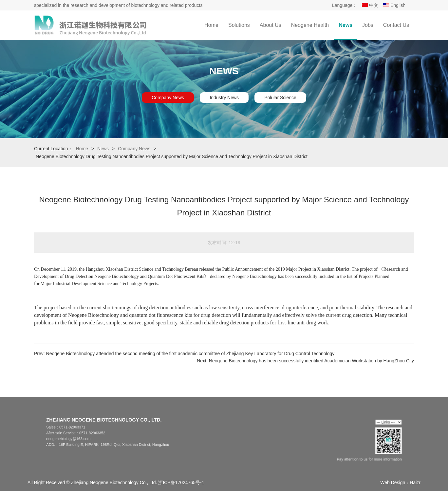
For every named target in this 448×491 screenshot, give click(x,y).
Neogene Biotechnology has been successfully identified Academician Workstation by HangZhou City (311, 361)
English (394, 5)
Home (211, 25)
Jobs (368, 25)
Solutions (239, 25)
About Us (271, 25)
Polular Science (280, 98)
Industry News (224, 98)
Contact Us (396, 25)
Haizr (415, 482)
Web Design (393, 482)
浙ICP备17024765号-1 (181, 482)
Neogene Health (310, 25)
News (345, 25)
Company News (168, 98)
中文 (370, 5)
